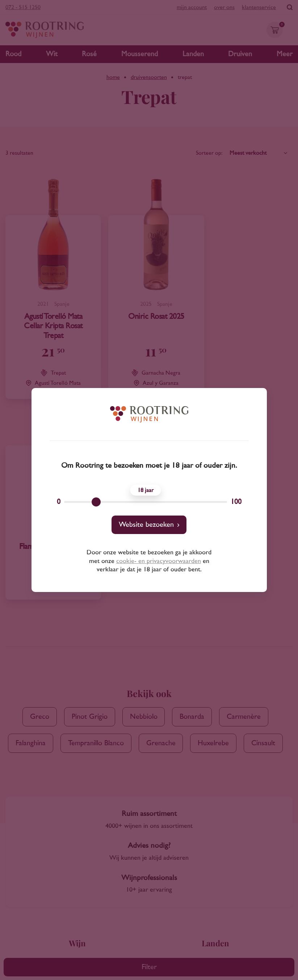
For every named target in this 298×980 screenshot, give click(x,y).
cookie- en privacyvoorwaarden (159, 561)
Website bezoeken (146, 525)
